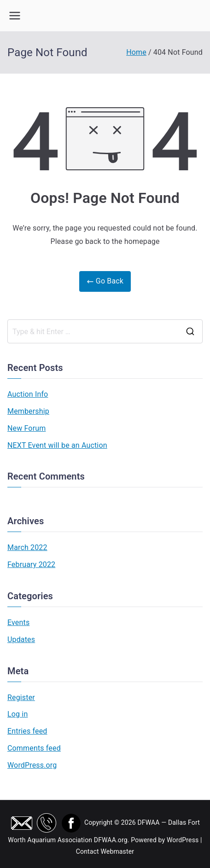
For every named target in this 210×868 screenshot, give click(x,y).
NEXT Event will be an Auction (57, 445)
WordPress (183, 840)
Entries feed (27, 731)
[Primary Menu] (15, 16)
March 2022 (27, 547)
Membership (28, 411)
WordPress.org (32, 765)
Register (21, 697)
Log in (17, 714)
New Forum (26, 428)
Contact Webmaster (105, 851)
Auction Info (28, 394)
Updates (21, 639)
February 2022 (31, 564)
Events (18, 622)
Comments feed (34, 748)
